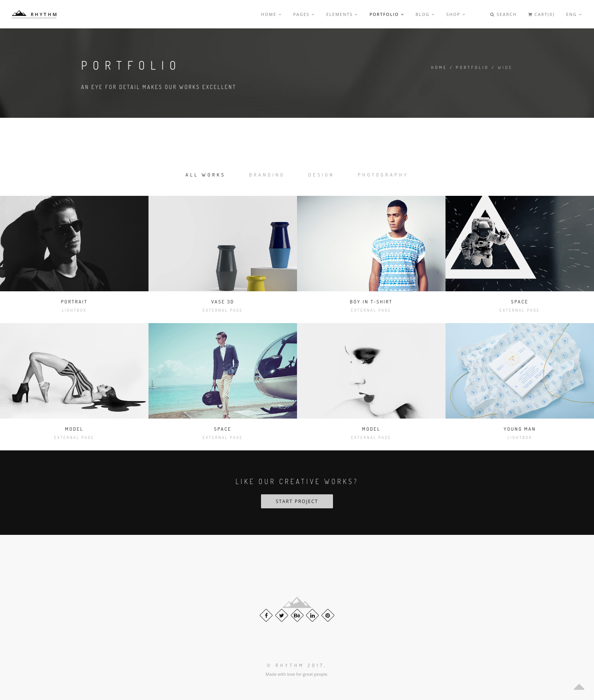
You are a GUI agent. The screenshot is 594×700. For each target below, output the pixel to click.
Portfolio (387, 14)
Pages (304, 14)
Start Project (297, 501)
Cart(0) (541, 14)
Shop (456, 14)
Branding (267, 175)
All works (206, 175)
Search (503, 14)
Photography (383, 175)
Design (321, 175)
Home (271, 14)
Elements (342, 14)
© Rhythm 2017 (295, 665)
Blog (425, 14)
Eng (574, 14)
